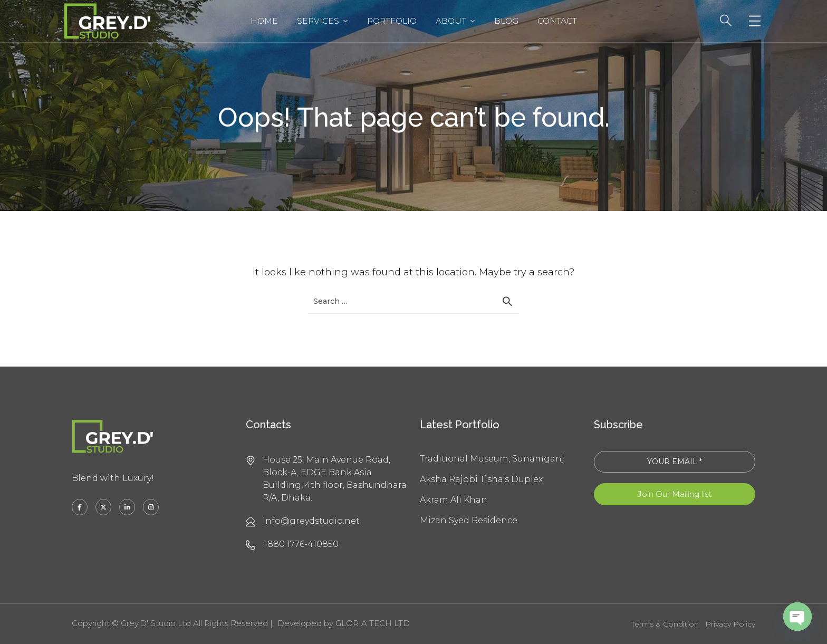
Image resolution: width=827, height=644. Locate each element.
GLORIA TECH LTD (373, 623)
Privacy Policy (730, 624)
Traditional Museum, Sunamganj (492, 459)
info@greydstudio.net (311, 521)
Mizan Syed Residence (469, 520)
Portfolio (392, 21)
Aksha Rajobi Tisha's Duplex (481, 479)
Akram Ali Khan (454, 500)
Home (264, 21)
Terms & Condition (665, 624)
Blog (506, 21)
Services (318, 21)
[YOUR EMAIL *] (675, 462)
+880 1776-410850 (301, 544)
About (451, 21)
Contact (557, 21)
